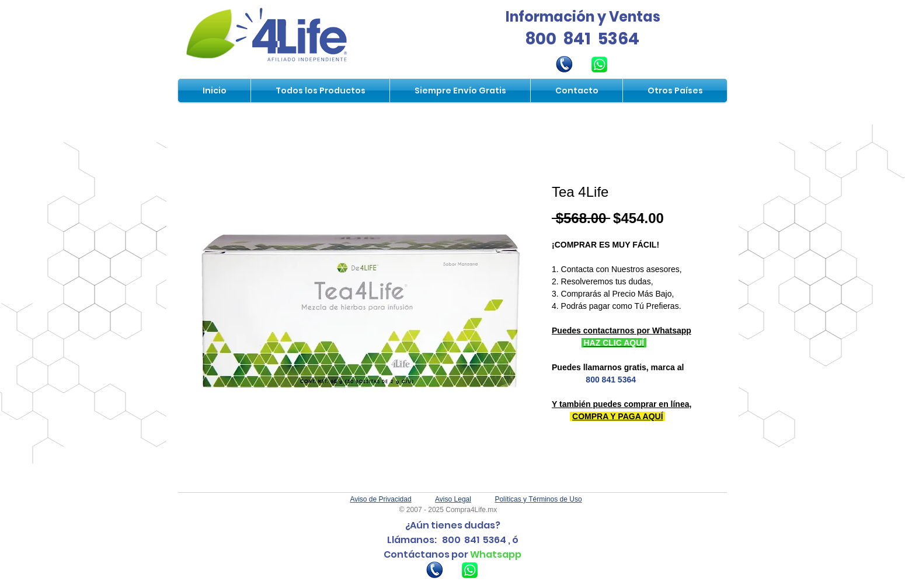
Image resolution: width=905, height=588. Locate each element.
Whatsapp (496, 554)
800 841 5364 (582, 39)
